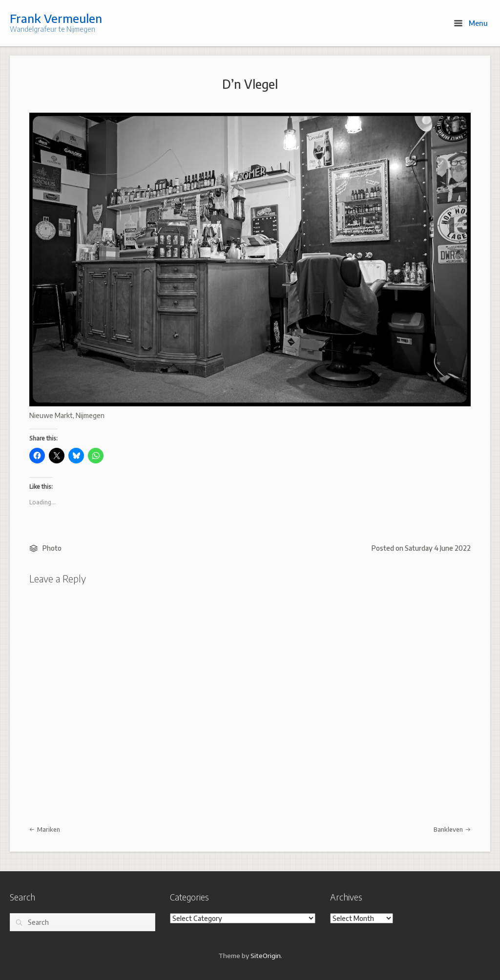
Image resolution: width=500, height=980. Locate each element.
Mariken (45, 829)
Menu (471, 23)
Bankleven (452, 829)
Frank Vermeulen (56, 18)
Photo (52, 548)
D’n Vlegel (250, 84)
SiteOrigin (266, 955)
